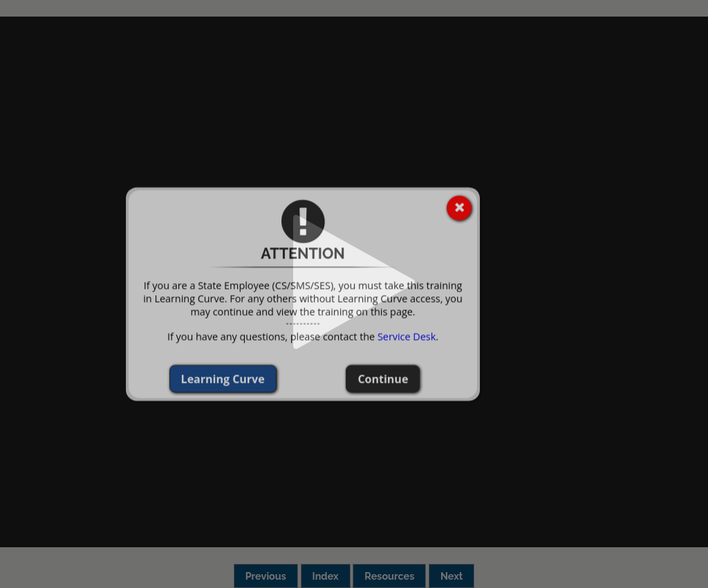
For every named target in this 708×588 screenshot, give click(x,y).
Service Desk (369, 336)
